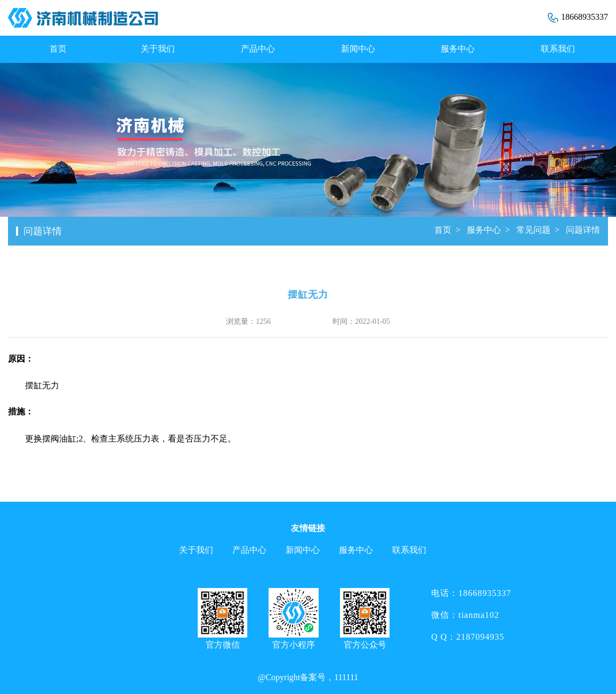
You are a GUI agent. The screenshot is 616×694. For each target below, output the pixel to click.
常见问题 (533, 230)
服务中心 (458, 49)
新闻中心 (358, 49)
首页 (58, 49)
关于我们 (158, 49)
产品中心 (258, 49)
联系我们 (558, 49)
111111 (346, 677)
